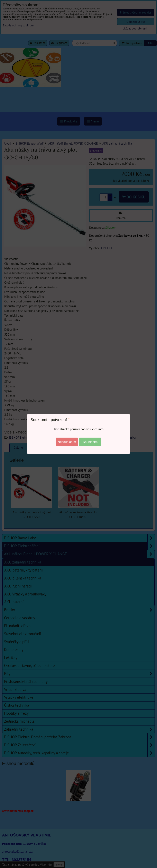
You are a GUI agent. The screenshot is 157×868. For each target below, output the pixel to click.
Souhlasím (90, 442)
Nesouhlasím (67, 442)
